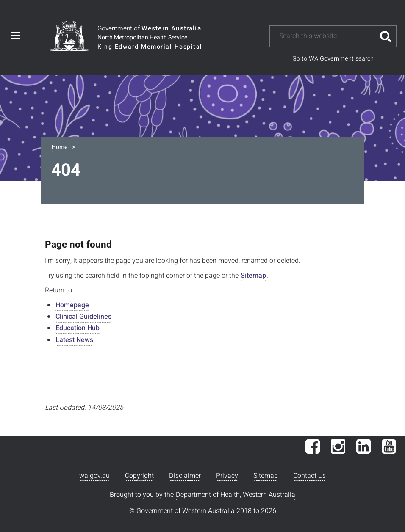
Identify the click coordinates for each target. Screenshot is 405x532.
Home (60, 147)
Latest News (74, 340)
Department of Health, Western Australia (236, 495)
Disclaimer (185, 476)
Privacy (227, 476)
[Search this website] (327, 36)
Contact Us (309, 476)
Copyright (139, 476)
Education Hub (78, 328)
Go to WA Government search (333, 59)
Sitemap (253, 276)
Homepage (72, 305)
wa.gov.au (94, 476)
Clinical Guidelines (83, 317)
